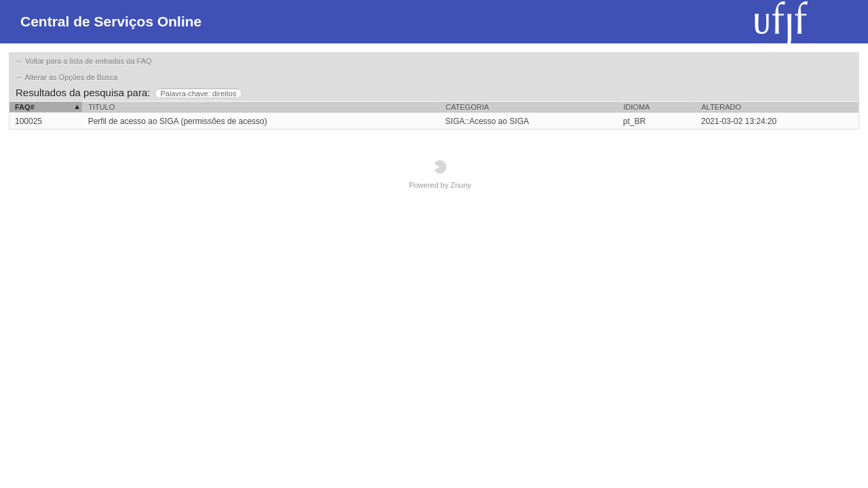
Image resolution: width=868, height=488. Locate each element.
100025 (28, 121)
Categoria (467, 107)
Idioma (636, 107)
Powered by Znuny (440, 175)
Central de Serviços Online (111, 21)
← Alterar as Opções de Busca (66, 77)
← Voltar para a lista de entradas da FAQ (84, 61)
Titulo (101, 107)
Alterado (721, 107)
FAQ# (25, 107)
